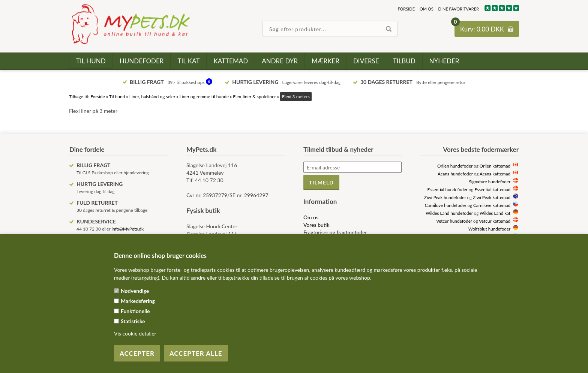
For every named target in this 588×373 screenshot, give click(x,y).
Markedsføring (138, 301)
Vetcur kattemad (495, 221)
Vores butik (316, 225)
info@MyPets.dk (127, 229)
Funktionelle (135, 311)
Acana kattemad (495, 174)
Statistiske (133, 321)
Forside (406, 9)
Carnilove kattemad (492, 205)
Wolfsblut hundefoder (489, 229)
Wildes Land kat (495, 213)
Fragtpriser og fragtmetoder (335, 232)
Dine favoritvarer (459, 9)
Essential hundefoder (447, 189)
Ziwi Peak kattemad (492, 197)
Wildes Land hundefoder (449, 213)
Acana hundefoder (455, 174)
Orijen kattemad (495, 166)
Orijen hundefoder (455, 166)
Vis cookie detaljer (135, 333)
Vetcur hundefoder (454, 221)
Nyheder (444, 61)
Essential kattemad (492, 189)
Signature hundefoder (490, 181)
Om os (427, 9)
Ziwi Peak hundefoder (445, 197)
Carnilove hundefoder (446, 205)
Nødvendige (135, 291)
